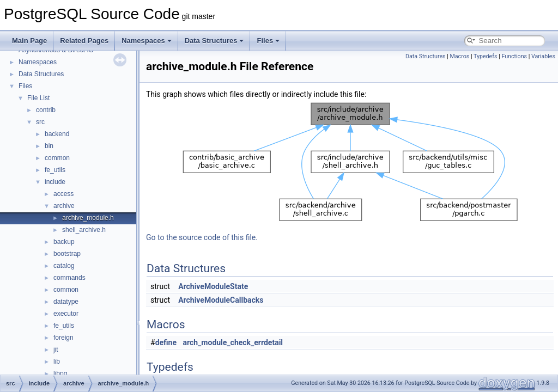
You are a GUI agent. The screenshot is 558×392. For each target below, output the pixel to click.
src (40, 122)
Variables (543, 56)
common (57, 158)
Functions (514, 56)
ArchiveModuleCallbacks (221, 300)
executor (66, 314)
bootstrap (67, 254)
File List (38, 98)
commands (69, 278)
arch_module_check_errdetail (233, 342)
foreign (63, 338)
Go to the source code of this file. (202, 237)
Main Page (29, 41)
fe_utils (55, 170)
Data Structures (214, 41)
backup (64, 242)
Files (268, 41)
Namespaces (147, 41)
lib (57, 362)
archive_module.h (88, 218)
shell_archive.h (84, 230)
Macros (460, 56)
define (166, 342)
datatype (66, 302)
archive (64, 206)
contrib (46, 110)
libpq (60, 373)
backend (57, 134)
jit (56, 350)
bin (49, 146)
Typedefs (486, 56)
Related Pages (84, 41)
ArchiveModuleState (213, 286)
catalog (64, 266)
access (63, 194)
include (55, 182)
